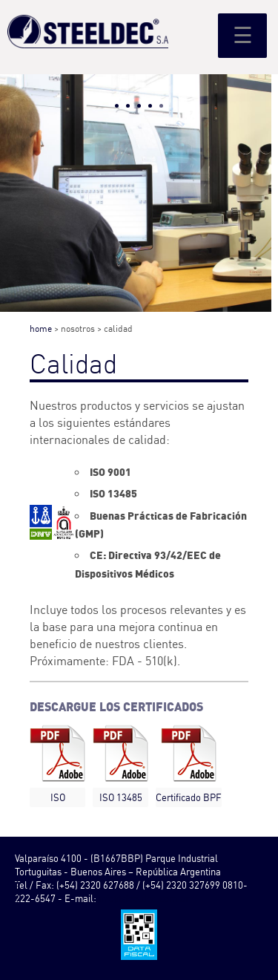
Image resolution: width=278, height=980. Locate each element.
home (41, 329)
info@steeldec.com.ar (144, 898)
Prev (19, 214)
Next (259, 214)
